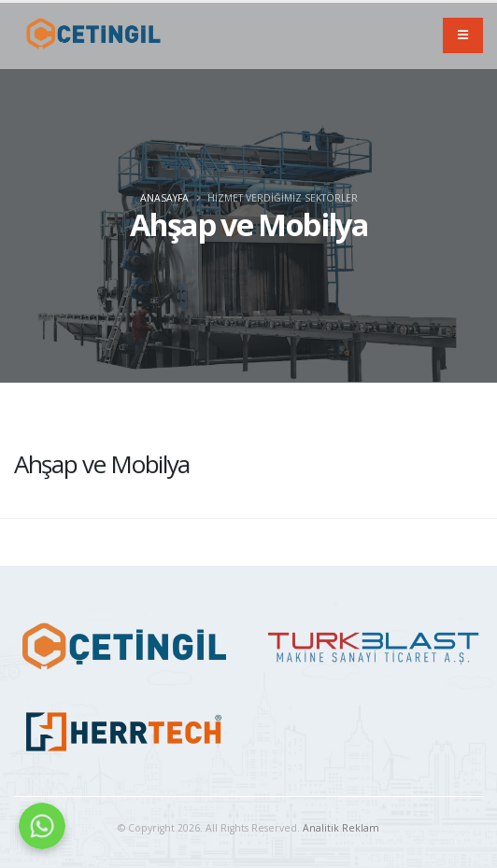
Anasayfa (164, 198)
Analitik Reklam (341, 828)
